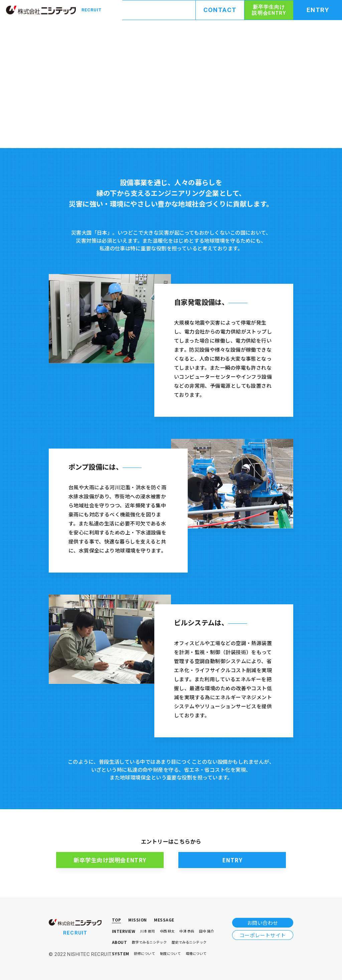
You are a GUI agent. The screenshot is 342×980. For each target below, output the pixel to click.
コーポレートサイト (263, 935)
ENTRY (318, 10)
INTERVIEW (124, 932)
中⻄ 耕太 (167, 931)
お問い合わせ (263, 923)
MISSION (137, 920)
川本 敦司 (148, 931)
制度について (170, 954)
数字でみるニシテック (149, 942)
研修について (144, 954)
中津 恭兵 (187, 931)
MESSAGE (164, 920)
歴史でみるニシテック (189, 942)
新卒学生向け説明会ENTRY (269, 10)
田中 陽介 (206, 931)
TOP (116, 920)
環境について (196, 954)
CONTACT (220, 10)
